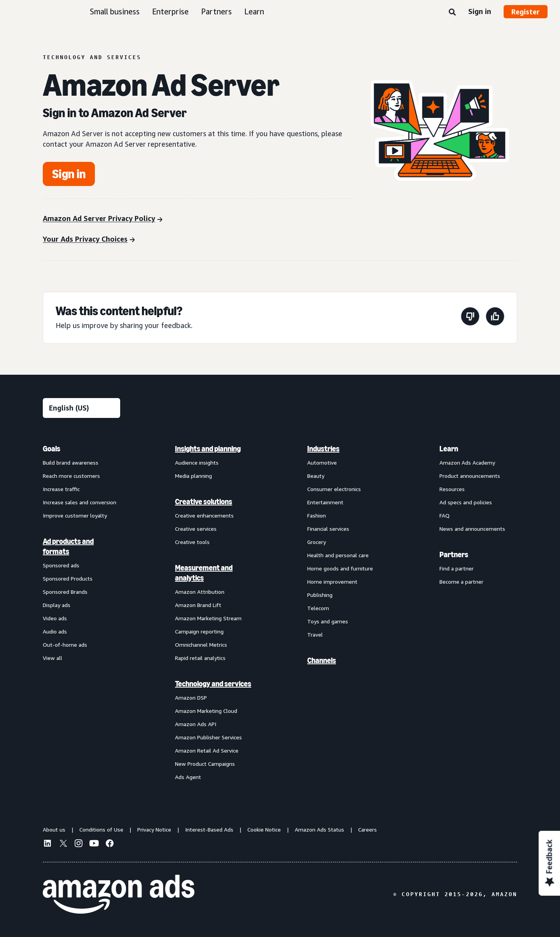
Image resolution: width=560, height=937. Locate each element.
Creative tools (192, 542)
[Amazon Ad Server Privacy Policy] (103, 219)
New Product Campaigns (205, 764)
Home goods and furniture (340, 568)
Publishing (320, 595)
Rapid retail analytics (200, 658)
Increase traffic (61, 489)
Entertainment (325, 502)
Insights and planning (208, 449)
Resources (452, 489)
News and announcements (472, 529)
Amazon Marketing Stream (208, 618)
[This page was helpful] (495, 318)
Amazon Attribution (200, 592)
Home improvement (332, 582)
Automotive (322, 462)
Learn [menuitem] (449, 449)
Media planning (193, 476)
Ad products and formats (68, 546)
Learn (254, 11)
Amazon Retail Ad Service (207, 750)
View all (52, 658)
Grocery (317, 542)
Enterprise (170, 11)
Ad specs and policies (466, 502)
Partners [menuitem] (454, 554)
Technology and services (213, 684)
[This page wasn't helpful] (470, 318)
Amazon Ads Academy (467, 462)
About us (54, 829)
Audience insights (197, 462)
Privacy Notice (154, 829)
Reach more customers (71, 476)
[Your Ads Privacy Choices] (89, 240)
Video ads (55, 618)
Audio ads (55, 631)
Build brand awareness (71, 462)
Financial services (328, 529)
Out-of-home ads (65, 645)
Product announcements (470, 476)
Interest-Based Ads (209, 829)
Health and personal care (338, 555)
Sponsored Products (68, 578)
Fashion (317, 515)
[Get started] (69, 174)
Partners (216, 11)
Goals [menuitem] (52, 449)
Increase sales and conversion (80, 502)
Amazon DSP (191, 697)
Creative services (196, 529)
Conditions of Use (101, 829)
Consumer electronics (334, 489)
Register (526, 12)
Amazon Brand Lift (198, 605)
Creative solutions (204, 502)
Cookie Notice (264, 829)
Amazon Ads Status (319, 829)
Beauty (316, 476)
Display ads (57, 605)
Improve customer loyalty (75, 515)
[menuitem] (82, 612)
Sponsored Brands (65, 592)
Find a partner (457, 568)
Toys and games (328, 621)
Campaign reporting (199, 631)
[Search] (452, 12)
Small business (115, 11)
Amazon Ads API (196, 724)
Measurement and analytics (204, 573)
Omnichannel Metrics (201, 645)
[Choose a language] (81, 408)
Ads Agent (188, 777)
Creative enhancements (204, 515)
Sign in (480, 11)
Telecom (318, 608)
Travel (315, 634)
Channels (322, 660)
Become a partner (461, 582)
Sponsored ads (61, 565)
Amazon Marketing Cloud (206, 711)
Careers (367, 829)
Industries (323, 449)
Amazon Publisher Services (208, 737)
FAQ (444, 515)
